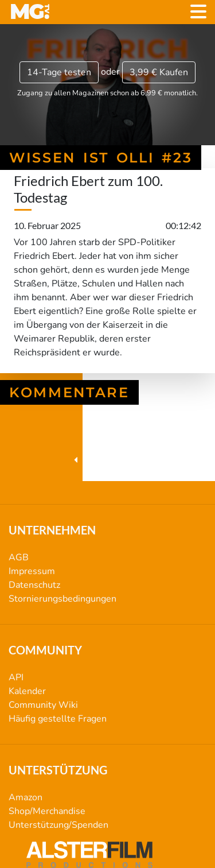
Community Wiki (43, 705)
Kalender (27, 691)
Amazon (26, 797)
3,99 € (159, 72)
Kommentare (69, 392)
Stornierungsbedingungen (62, 599)
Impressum (32, 571)
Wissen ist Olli (108, 460)
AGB (19, 557)
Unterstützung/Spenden (58, 825)
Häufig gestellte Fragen (58, 719)
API (16, 677)
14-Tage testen (59, 72)
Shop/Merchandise (47, 811)
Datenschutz (34, 585)
